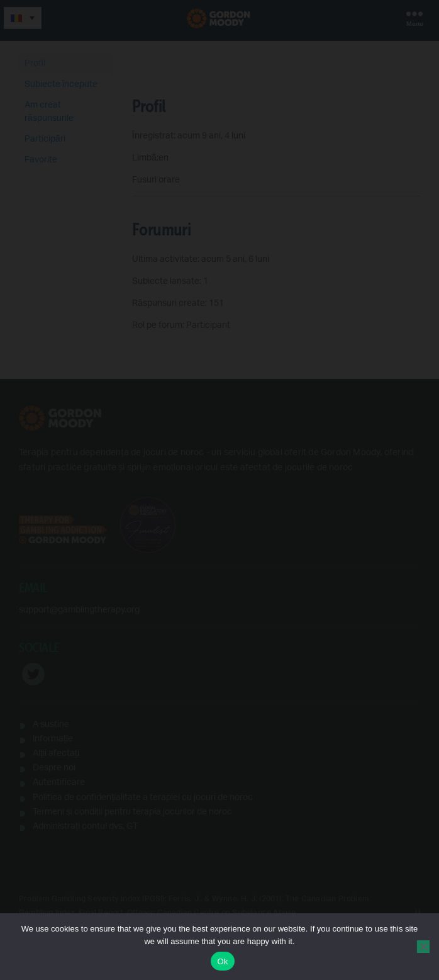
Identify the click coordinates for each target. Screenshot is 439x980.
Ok (222, 961)
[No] (423, 947)
